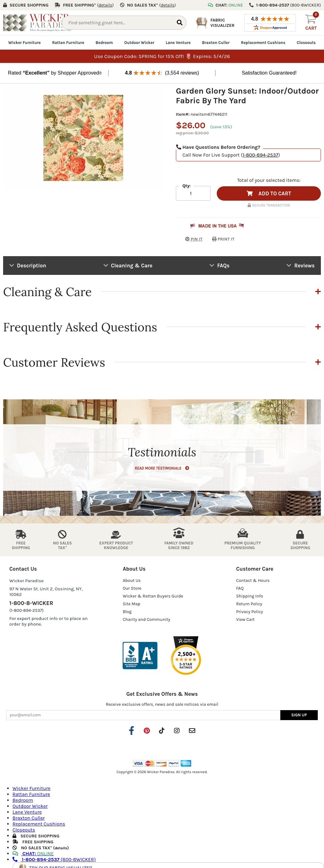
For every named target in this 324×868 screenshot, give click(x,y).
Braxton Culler (216, 43)
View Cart (245, 619)
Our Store (132, 588)
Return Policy (249, 604)
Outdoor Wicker (139, 43)
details (61, 848)
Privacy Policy (249, 612)
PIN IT (189, 239)
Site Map (132, 604)
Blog (127, 612)
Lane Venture (178, 43)
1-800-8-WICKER (31, 603)
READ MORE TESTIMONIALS (162, 468)
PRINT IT (223, 239)
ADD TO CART (269, 193)
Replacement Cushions (263, 43)
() (105, 5)
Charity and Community (147, 619)
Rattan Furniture (68, 43)
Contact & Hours (253, 580)
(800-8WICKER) (54, 859)
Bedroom (104, 43)
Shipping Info (249, 596)
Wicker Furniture (25, 43)
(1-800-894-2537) (27, 610)
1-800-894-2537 (260, 155)
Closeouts (306, 43)
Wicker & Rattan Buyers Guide (153, 596)
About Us (132, 580)
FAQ (240, 588)
